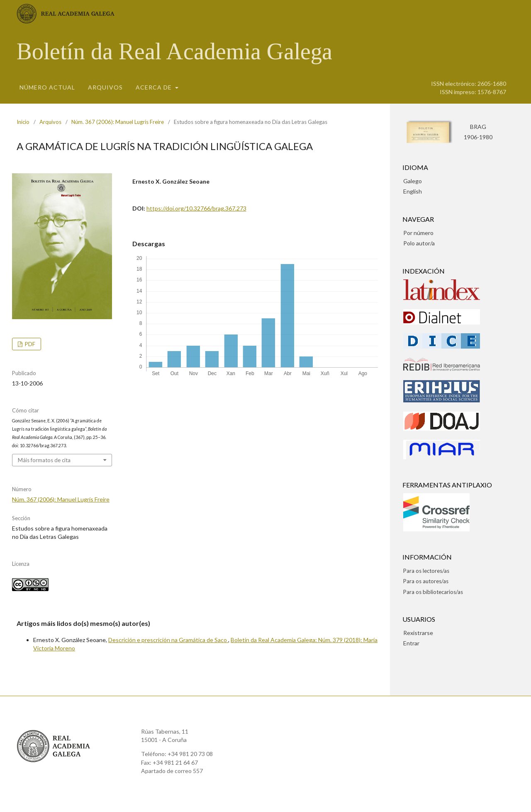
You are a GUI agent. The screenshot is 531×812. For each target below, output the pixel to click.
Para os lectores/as (426, 571)
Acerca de (155, 87)
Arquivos (105, 87)
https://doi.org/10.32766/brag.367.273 (196, 208)
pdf (29, 344)
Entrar (411, 643)
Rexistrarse (418, 633)
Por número (418, 233)
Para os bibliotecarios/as (433, 592)
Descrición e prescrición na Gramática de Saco (168, 640)
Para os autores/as (426, 581)
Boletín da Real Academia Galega (174, 51)
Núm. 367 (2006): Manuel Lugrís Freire (118, 122)
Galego (413, 181)
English (413, 191)
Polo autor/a (419, 243)
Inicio (23, 122)
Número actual (47, 87)
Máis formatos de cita (44, 460)
